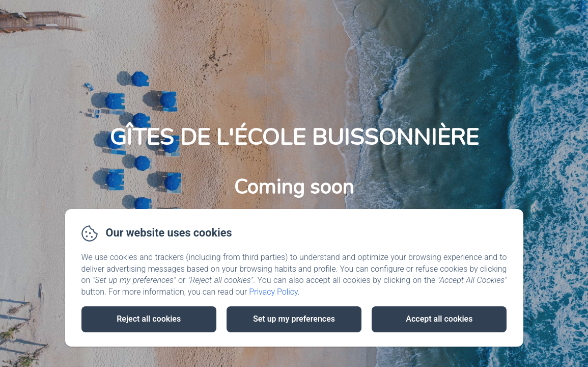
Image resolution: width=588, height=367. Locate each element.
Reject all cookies (149, 319)
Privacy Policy (273, 292)
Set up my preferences (294, 319)
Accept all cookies (439, 319)
